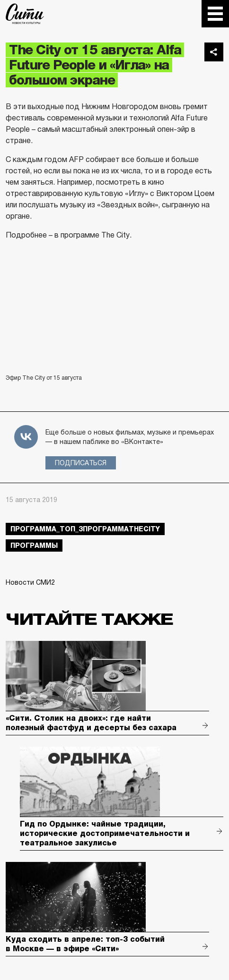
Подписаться (81, 463)
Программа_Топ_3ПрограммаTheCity (85, 529)
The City (25, 14)
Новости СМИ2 (30, 582)
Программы (34, 545)
